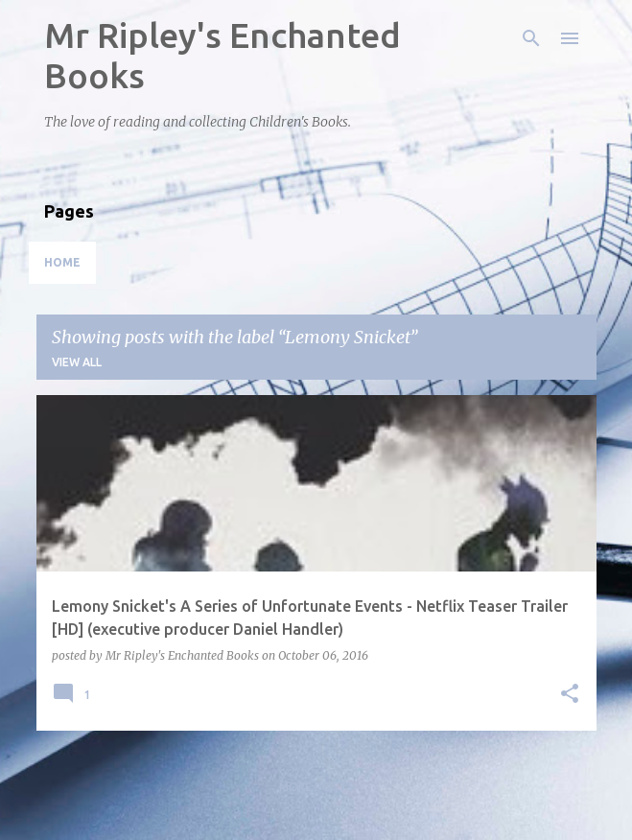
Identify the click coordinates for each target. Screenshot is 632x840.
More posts (316, 787)
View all (77, 362)
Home (62, 262)
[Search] (531, 38)
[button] (570, 695)
